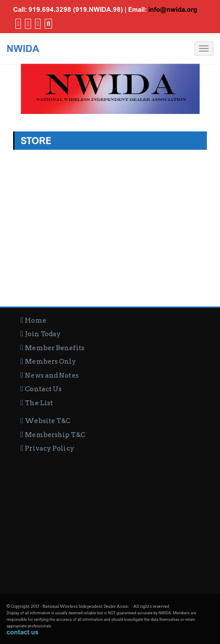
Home (35, 320)
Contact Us (43, 389)
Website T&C (48, 421)
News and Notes (52, 375)
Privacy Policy (49, 448)
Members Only (51, 362)
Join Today (43, 334)
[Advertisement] (110, 520)
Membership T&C (55, 435)
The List (39, 403)
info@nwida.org (173, 9)
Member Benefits (55, 348)
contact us (23, 632)
